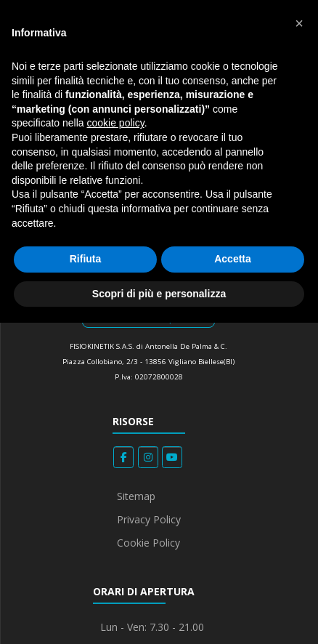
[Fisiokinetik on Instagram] (148, 457)
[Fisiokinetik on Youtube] (172, 457)
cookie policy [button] (116, 123)
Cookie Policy (148, 543)
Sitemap (136, 496)
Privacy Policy (149, 519)
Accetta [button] (233, 259)
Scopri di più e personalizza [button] (159, 294)
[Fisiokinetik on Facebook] (123, 457)
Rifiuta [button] (86, 259)
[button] (299, 23)
